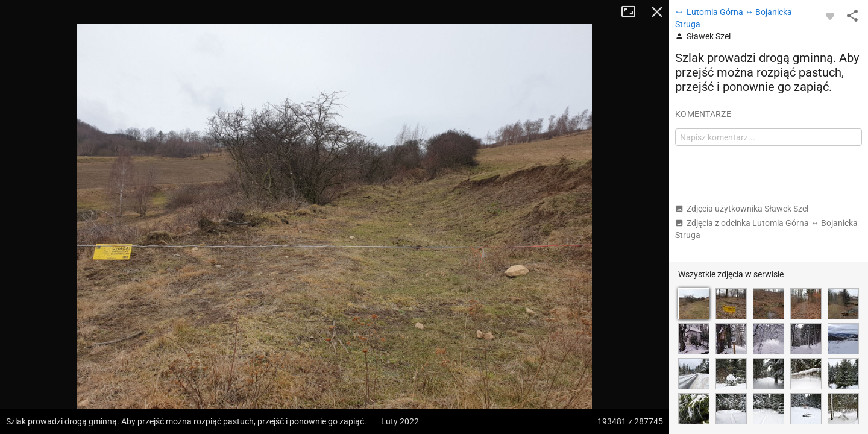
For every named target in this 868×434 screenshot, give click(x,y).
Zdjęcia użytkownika (742, 209)
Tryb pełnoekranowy (633, 12)
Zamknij (657, 12)
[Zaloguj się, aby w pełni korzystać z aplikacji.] (830, 16)
